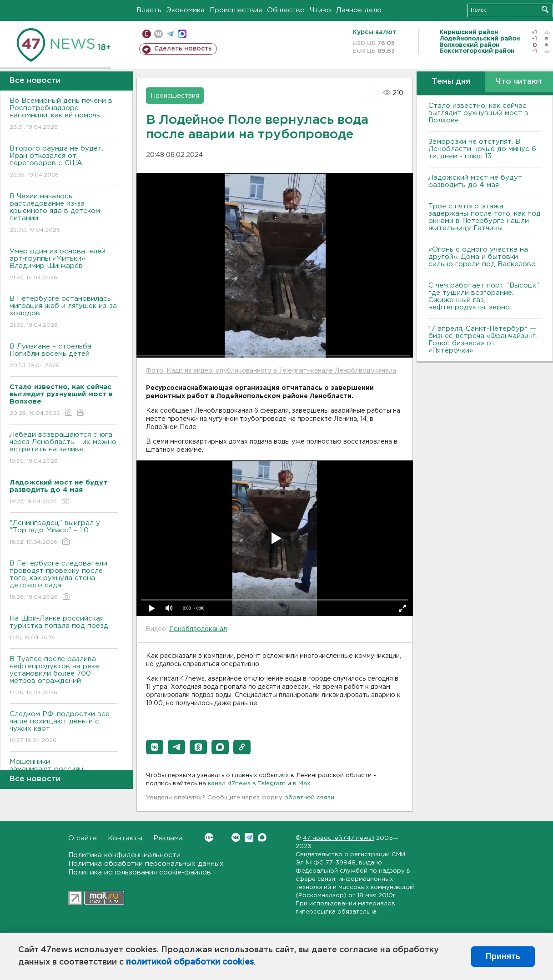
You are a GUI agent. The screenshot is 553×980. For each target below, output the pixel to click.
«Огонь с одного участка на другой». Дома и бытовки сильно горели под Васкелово (482, 257)
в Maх (302, 784)
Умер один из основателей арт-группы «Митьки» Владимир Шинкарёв (64, 265)
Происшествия (236, 10)
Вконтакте (209, 837)
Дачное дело (359, 10)
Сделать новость (183, 49)
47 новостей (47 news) (339, 838)
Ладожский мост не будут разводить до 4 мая (475, 181)
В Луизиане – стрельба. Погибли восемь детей (64, 356)
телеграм (170, 34)
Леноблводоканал (198, 629)
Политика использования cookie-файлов (140, 872)
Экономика (186, 10)
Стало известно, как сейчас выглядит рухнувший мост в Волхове (478, 113)
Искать (545, 9)
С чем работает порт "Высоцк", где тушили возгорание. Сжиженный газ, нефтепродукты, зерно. (485, 296)
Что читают (519, 82)
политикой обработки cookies (190, 962)
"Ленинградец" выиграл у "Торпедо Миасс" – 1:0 (64, 533)
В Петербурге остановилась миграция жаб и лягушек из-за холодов (64, 312)
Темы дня (451, 82)
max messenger (182, 34)
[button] (155, 747)
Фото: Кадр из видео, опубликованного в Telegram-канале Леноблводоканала (271, 371)
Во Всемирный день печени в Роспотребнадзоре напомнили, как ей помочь (64, 114)
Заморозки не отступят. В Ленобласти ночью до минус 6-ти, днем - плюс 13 (484, 149)
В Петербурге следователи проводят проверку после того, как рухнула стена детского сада (64, 581)
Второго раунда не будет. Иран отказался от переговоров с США (64, 162)
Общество (286, 10)
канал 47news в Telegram (247, 784)
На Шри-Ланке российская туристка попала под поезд (64, 629)
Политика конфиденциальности (124, 855)
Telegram (249, 837)
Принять (503, 956)
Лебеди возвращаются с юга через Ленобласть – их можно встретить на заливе (64, 448)
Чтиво (320, 10)
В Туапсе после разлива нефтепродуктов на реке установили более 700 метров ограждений (64, 676)
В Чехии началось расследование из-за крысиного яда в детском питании (64, 214)
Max (262, 837)
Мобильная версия (147, 34)
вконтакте (158, 34)
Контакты (125, 838)
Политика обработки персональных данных (146, 864)
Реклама (168, 838)
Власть (149, 10)
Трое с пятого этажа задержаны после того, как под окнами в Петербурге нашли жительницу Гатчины (485, 217)
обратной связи (309, 798)
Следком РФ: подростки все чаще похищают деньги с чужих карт (64, 728)
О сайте (83, 838)
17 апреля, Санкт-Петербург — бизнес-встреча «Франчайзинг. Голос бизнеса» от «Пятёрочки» (483, 340)
